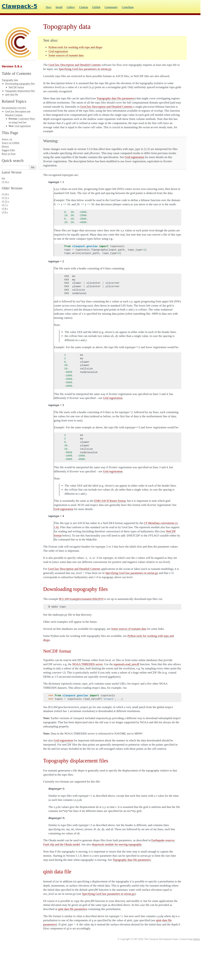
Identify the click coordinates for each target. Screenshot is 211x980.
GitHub (96, 7)
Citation (84, 7)
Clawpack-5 (20, 6)
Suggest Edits (8, 150)
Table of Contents (16, 73)
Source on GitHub (11, 143)
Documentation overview (14, 108)
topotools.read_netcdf (126, 664)
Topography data (10, 80)
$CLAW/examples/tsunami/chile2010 (81, 599)
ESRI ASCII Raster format (110, 501)
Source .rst (7, 139)
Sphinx (196, 939)
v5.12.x (5, 202)
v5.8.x (5, 209)
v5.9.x (5, 212)
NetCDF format (16, 87)
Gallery (71, 7)
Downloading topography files (20, 84)
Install (59, 7)
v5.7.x (5, 205)
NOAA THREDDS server (87, 664)
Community (111, 7)
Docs (49, 7)
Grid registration (23, 126)
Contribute (128, 7)
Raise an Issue (9, 154)
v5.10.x (5, 194)
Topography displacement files (20, 91)
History (5, 147)
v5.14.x (5, 182)
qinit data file (12, 95)
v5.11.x (5, 198)
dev (3, 178)
